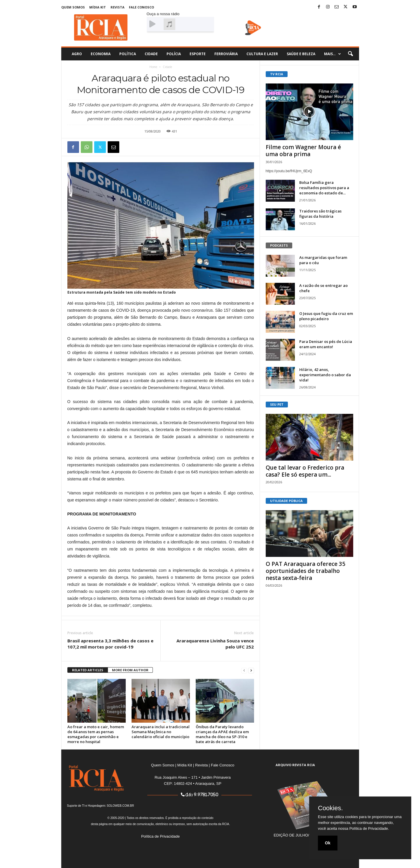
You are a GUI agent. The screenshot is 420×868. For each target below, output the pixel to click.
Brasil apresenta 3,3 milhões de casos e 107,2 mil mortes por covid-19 (110, 644)
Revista (118, 7)
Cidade (151, 54)
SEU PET (277, 404)
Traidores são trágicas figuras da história (320, 214)
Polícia (174, 54)
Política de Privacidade (160, 836)
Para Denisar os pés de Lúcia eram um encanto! (326, 344)
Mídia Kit (98, 7)
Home (153, 67)
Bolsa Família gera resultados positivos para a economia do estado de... (324, 188)
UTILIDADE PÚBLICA (286, 501)
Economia (101, 54)
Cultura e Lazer (262, 54)
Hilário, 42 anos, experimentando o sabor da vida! (325, 375)
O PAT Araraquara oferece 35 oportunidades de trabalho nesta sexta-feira (306, 571)
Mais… (332, 54)
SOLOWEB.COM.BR (120, 806)
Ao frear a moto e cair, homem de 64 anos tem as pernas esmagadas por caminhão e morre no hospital (96, 734)
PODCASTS (279, 245)
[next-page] (251, 670)
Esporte (198, 54)
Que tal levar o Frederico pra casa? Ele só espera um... (305, 471)
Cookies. (330, 808)
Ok (328, 843)
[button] (350, 54)
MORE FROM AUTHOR (130, 670)
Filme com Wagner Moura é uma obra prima (303, 151)
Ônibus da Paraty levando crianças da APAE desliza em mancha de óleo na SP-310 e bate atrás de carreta (222, 734)
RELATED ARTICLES (88, 670)
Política (128, 54)
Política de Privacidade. (369, 828)
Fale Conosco (141, 7)
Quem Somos (73, 7)
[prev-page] (244, 670)
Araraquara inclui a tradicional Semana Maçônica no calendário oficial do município (161, 732)
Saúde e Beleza (301, 54)
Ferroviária (226, 54)
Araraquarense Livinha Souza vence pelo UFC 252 (215, 644)
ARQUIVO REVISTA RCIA (295, 765)
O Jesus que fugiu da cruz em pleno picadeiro (326, 316)
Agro (77, 54)
